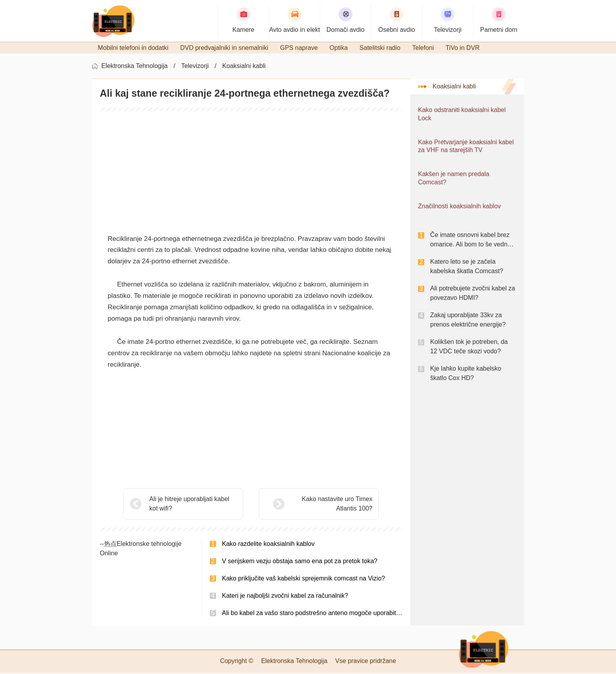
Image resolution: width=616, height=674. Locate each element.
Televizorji (195, 67)
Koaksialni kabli (244, 67)
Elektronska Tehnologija (135, 67)
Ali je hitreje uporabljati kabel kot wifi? (189, 505)
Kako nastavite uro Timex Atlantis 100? (317, 505)
